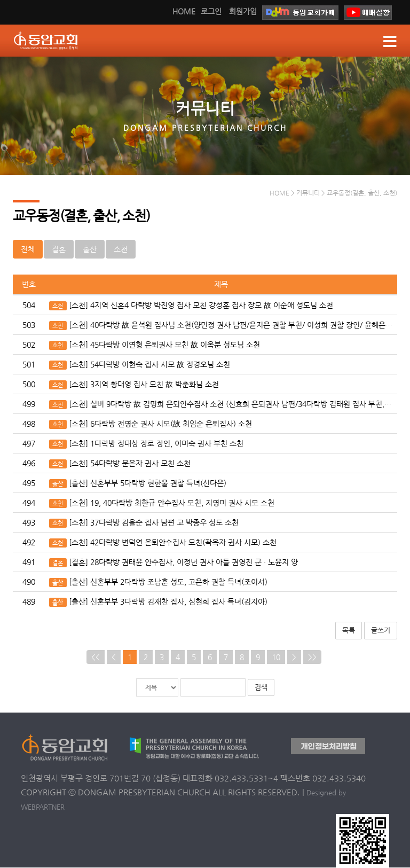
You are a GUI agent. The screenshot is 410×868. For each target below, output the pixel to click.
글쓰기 (381, 631)
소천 (121, 249)
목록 (349, 631)
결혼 (59, 249)
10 (276, 658)
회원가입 (243, 11)
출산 (90, 249)
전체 (28, 249)
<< (96, 658)
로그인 (211, 11)
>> (312, 658)
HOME (184, 11)
